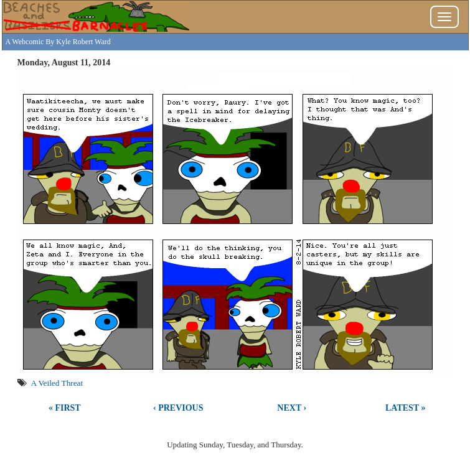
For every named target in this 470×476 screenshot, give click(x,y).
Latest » (405, 408)
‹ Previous (178, 408)
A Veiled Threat (57, 383)
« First (65, 408)
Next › (292, 408)
